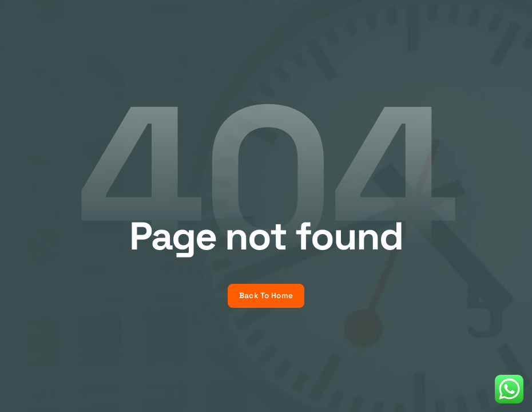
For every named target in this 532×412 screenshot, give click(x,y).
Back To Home (266, 296)
